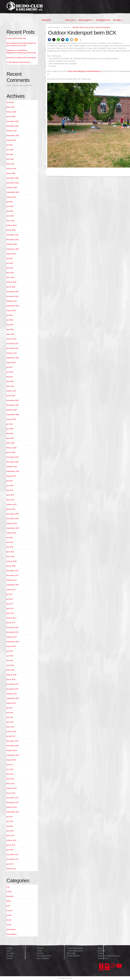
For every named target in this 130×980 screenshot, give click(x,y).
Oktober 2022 (12, 301)
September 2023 (13, 249)
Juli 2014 (10, 765)
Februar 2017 (11, 618)
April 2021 (10, 381)
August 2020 (11, 419)
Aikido (82, 27)
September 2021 (13, 358)
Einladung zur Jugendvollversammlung (21, 57)
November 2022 (13, 296)
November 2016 (13, 632)
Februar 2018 (11, 561)
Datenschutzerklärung (109, 956)
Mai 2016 (10, 660)
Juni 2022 (10, 320)
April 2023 (10, 273)
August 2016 (11, 646)
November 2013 (13, 802)
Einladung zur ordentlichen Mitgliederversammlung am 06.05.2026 (21, 52)
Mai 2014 (10, 774)
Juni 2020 (10, 429)
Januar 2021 (11, 396)
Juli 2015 (10, 708)
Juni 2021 (10, 372)
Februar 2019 (11, 504)
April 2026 (10, 102)
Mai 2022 (10, 325)
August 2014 (11, 760)
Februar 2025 (11, 168)
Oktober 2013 (12, 807)
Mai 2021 (10, 377)
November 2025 (13, 126)
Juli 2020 (10, 424)
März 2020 (10, 443)
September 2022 (13, 306)
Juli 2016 (10, 651)
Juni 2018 (10, 542)
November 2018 (13, 519)
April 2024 (10, 216)
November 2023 (13, 239)
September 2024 (13, 192)
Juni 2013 (10, 821)
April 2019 (10, 495)
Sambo (9, 892)
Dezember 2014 (13, 741)
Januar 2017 (11, 623)
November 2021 (13, 348)
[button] (49, 40)
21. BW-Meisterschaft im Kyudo (18, 62)
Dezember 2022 (13, 291)
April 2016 (10, 665)
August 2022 (11, 310)
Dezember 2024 (13, 178)
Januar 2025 (11, 173)
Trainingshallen (75, 951)
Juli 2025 (10, 145)
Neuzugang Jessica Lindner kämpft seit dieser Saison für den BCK (21, 44)
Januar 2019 (11, 509)
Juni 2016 (10, 656)
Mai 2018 (10, 547)
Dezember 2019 (13, 457)
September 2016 (13, 642)
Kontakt (101, 951)
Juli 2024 (10, 202)
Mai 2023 (10, 268)
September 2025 (13, 135)
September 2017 (13, 585)
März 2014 (10, 783)
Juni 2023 (10, 263)
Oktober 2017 (12, 580)
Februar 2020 (11, 448)
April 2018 (10, 552)
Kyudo (9, 925)
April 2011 (10, 864)
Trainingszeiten (75, 948)
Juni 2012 (10, 850)
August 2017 (11, 590)
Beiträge (71, 953)
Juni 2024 (10, 206)
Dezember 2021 (13, 343)
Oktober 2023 (12, 244)
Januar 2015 (11, 736)
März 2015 (10, 727)
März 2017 (10, 613)
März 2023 (10, 277)
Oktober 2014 (12, 750)
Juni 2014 (10, 769)
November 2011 (13, 859)
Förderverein (73, 956)
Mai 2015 (10, 717)
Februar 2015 (11, 731)
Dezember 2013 (13, 798)
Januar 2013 (11, 845)
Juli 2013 (10, 817)
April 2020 (10, 438)
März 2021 (10, 386)
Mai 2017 (10, 604)
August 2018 (11, 533)
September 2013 (13, 812)
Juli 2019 (10, 481)
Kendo (9, 920)
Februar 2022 (11, 339)
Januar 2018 (11, 566)
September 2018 (13, 528)
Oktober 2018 (12, 523)
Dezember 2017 (13, 571)
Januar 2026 (11, 116)
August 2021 (11, 362)
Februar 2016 (11, 675)
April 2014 (10, 779)
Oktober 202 (11, 869)
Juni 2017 (10, 599)
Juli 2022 (10, 315)
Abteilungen (11, 929)
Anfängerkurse (44, 956)
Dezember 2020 (13, 400)
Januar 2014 (11, 793)
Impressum (103, 958)
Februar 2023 (11, 282)
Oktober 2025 (12, 131)
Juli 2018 (10, 538)
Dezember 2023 (13, 235)
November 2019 (13, 462)
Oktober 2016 (12, 637)
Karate (98, 27)
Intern (101, 953)
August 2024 (11, 197)
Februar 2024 (11, 225)
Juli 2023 (10, 258)
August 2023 (11, 254)
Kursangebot (105, 27)
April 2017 (10, 608)
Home (101, 948)
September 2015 (13, 698)
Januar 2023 (11, 287)
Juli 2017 (10, 594)
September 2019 (13, 471)
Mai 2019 (10, 490)
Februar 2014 (11, 788)
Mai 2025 (10, 154)
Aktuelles (76, 27)
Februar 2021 (11, 391)
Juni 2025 (10, 150)
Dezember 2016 (13, 627)
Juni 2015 (10, 713)
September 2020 (13, 415)
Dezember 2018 (13, 514)
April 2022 (10, 329)
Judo (86, 27)
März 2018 (10, 556)
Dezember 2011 (13, 854)
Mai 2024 (10, 211)
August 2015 (11, 703)
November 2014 (13, 746)
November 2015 (13, 689)
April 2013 (10, 831)
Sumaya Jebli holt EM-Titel (16, 38)
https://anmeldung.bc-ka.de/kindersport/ (84, 71)
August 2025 (11, 140)
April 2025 (10, 159)
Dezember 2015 (13, 684)
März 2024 (10, 221)
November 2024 (13, 183)
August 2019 (11, 476)
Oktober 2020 (12, 410)
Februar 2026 (11, 112)
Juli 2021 (10, 367)
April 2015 (10, 722)
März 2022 (10, 334)
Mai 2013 (10, 826)
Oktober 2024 (12, 187)
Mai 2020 (10, 433)
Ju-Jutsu (92, 27)
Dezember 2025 (13, 121)
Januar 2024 (11, 230)
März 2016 (10, 670)
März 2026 (10, 107)
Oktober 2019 (12, 467)
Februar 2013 (11, 840)
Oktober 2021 (12, 353)
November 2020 (13, 405)
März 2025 (10, 164)
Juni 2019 (10, 486)
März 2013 (10, 835)
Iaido (39, 951)
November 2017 (13, 575)
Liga (8, 887)
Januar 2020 (11, 452)
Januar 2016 (11, 679)
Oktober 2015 (12, 694)
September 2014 (13, 755)
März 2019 (10, 500)
